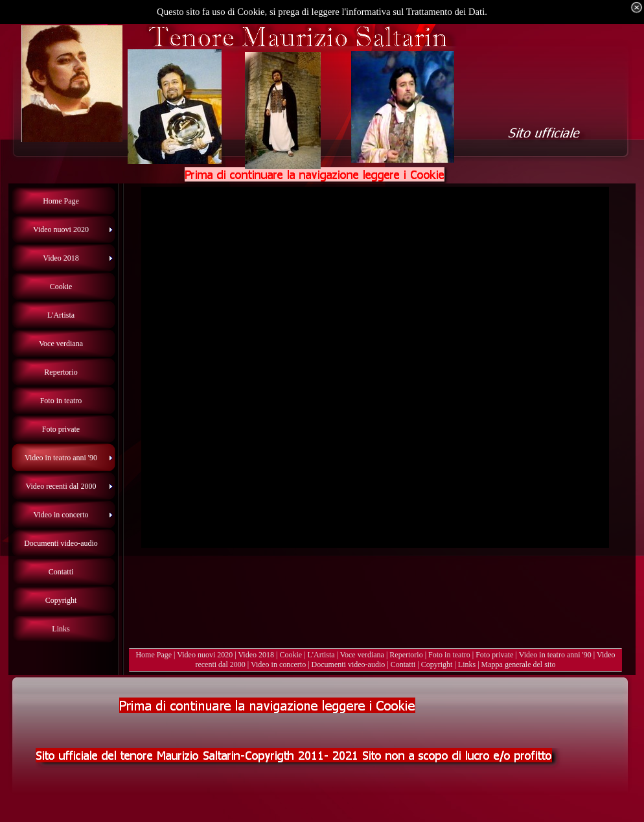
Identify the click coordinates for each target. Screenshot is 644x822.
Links (467, 664)
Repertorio (406, 655)
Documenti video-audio (349, 664)
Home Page (154, 655)
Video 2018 (256, 655)
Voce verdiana (362, 655)
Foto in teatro (449, 655)
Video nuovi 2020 (205, 655)
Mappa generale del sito (519, 664)
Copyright (437, 664)
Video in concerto (278, 664)
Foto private (494, 655)
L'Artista (321, 655)
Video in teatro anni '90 (555, 655)
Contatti (403, 664)
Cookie (291, 655)
